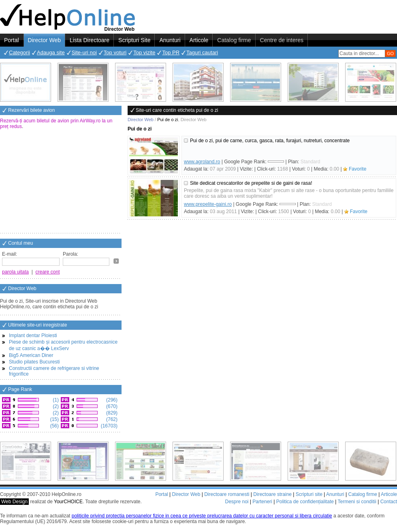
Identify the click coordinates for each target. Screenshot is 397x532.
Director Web (44, 40)
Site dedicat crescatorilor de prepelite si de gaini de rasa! (251, 183)
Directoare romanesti (227, 494)
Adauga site (51, 52)
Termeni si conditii (357, 502)
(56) (54, 426)
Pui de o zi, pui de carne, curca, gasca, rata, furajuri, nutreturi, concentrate (270, 141)
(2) (55, 406)
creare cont (48, 272)
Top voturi (115, 52)
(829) (111, 413)
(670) (111, 406)
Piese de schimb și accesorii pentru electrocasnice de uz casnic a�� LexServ (63, 345)
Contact (389, 502)
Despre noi (237, 502)
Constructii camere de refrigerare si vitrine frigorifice (54, 371)
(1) (55, 400)
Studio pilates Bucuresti (34, 362)
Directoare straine (272, 494)
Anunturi (170, 40)
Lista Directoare (90, 40)
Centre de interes (282, 40)
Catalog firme (234, 40)
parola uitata (15, 272)
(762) (111, 419)
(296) (111, 400)
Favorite (358, 169)
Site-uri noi (84, 52)
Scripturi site (309, 494)
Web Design (14, 502)
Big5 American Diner (31, 355)
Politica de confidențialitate (305, 502)
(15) (54, 419)
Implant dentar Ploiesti (33, 335)
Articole (199, 40)
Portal (12, 40)
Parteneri (262, 502)
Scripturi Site (134, 40)
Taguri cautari (202, 52)
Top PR (171, 52)
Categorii (19, 52)
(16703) (108, 426)
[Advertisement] (61, 182)
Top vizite (144, 52)
